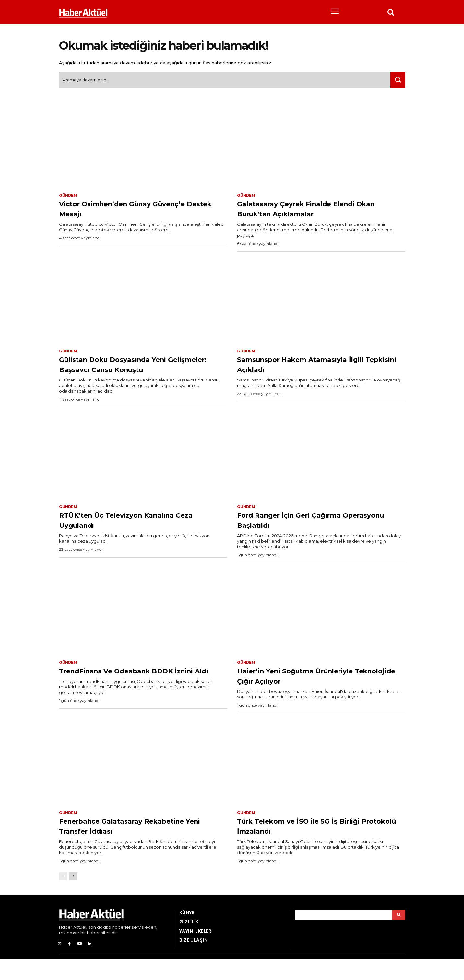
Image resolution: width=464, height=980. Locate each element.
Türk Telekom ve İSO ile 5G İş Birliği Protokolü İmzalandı (321, 847)
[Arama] (399, 936)
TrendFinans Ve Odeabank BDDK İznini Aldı (137, 690)
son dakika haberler (109, 948)
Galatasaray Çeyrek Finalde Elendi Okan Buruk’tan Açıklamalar (317, 211)
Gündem (69, 198)
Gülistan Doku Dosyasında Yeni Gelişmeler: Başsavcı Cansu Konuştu (132, 373)
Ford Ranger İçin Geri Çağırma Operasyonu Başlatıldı (308, 534)
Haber (66, 948)
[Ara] (397, 83)
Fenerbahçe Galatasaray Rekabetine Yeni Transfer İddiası (136, 847)
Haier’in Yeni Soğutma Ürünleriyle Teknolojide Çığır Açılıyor (317, 690)
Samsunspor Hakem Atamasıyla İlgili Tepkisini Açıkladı (312, 368)
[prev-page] (63, 897)
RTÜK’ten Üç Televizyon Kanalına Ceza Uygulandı (137, 534)
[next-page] (73, 897)
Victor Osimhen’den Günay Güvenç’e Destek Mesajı (123, 211)
